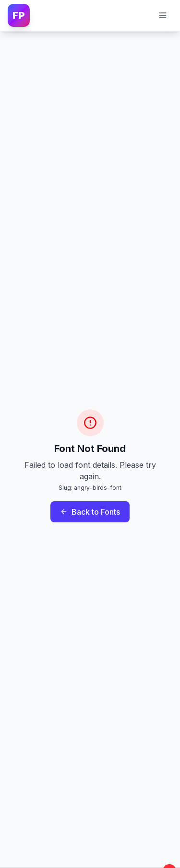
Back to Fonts (90, 512)
